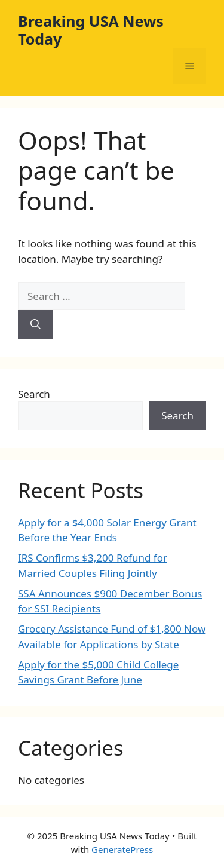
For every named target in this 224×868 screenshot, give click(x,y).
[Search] (36, 324)
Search (34, 394)
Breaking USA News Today (91, 30)
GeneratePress (122, 849)
